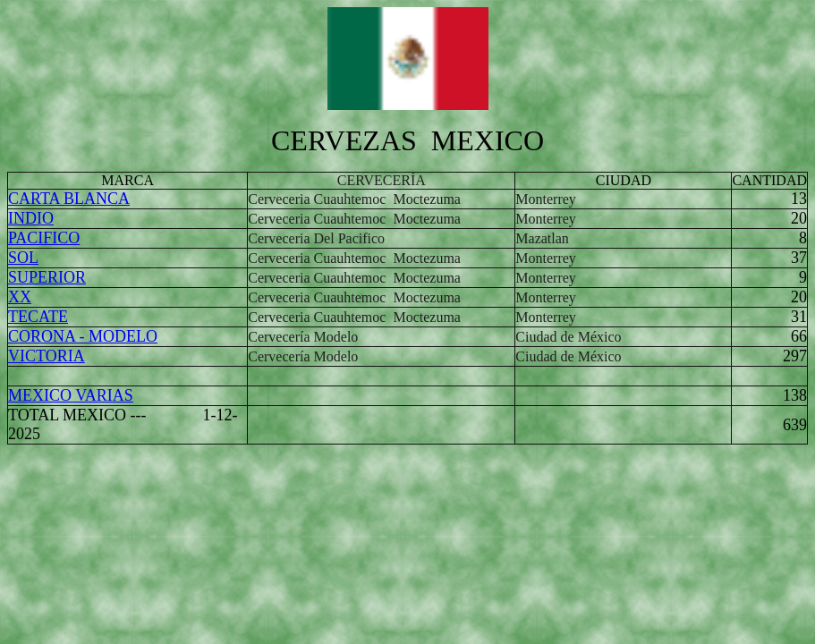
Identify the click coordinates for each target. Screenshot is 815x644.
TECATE (38, 317)
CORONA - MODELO (83, 336)
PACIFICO (44, 238)
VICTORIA (47, 356)
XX (20, 297)
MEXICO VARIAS (71, 395)
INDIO (31, 218)
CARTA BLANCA (69, 199)
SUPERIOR (47, 277)
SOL (23, 258)
